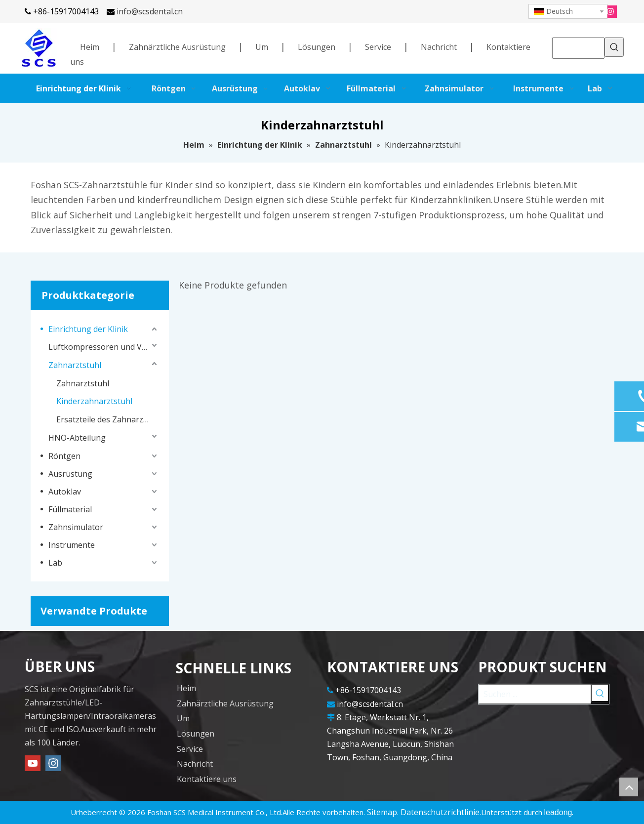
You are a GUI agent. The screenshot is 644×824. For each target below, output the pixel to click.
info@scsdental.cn (150, 11)
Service (378, 47)
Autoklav (65, 492)
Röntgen (64, 456)
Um (262, 47)
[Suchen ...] (535, 694)
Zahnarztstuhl (75, 365)
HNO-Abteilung (77, 438)
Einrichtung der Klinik (88, 329)
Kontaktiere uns (207, 779)
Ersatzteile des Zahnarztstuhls (108, 419)
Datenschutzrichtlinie (440, 812)
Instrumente (72, 545)
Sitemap (382, 812)
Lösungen (317, 47)
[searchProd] (578, 48)
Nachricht (439, 47)
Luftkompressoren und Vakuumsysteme (104, 347)
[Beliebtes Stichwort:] (614, 47)
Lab (55, 563)
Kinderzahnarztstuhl (94, 401)
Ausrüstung (70, 474)
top (629, 787)
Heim (90, 47)
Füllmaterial (70, 509)
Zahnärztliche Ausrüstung (177, 47)
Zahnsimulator (76, 527)
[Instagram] (611, 11)
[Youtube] (33, 763)
